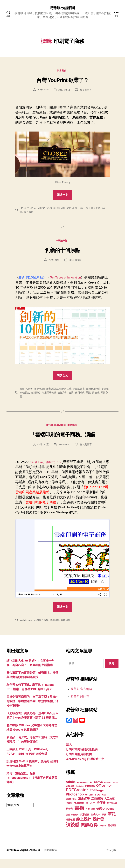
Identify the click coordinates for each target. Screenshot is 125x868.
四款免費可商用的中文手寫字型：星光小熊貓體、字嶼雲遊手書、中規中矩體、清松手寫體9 (32, 710)
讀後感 (105, 400)
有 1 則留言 (86, 453)
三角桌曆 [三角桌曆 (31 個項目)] (84, 807)
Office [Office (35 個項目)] (101, 794)
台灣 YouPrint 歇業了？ (62, 82)
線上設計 (84, 210)
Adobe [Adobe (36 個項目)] (71, 790)
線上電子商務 (98, 210)
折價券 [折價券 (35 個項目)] (101, 811)
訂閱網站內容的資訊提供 (82, 758)
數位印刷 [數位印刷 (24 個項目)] (112, 812)
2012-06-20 (64, 453)
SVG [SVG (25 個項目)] (97, 803)
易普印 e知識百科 (62, 8)
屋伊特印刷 (62, 210)
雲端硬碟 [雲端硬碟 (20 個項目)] (112, 834)
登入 (69, 753)
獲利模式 (88, 400)
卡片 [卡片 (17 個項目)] (87, 812)
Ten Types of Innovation (68, 280)
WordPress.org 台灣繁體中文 (85, 768)
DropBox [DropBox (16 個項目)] (108, 791)
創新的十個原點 (63, 253)
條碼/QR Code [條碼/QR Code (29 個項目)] (105, 817)
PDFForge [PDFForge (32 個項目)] (97, 799)
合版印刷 (70, 400)
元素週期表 (54, 396)
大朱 (57, 262)
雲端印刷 (68, 629)
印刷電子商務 (46, 210)
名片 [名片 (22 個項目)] (93, 812)
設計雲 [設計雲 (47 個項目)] (98, 828)
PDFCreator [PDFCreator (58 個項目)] (77, 798)
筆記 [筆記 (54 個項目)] (112, 823)
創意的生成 (68, 396)
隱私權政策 (54, 859)
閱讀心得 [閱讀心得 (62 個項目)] (89, 833)
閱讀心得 (25, 404)
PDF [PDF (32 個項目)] (110, 794)
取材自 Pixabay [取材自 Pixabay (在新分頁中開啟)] (62, 184)
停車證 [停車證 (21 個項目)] (69, 812)
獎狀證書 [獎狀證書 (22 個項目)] (85, 823)
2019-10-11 (64, 91)
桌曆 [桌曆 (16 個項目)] (93, 818)
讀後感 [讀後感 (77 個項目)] (73, 833)
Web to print (27, 629)
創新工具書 (82, 396)
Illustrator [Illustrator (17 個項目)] (80, 795)
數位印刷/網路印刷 (56, 434)
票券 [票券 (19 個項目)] (104, 823)
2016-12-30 (75, 262)
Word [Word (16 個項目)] (104, 803)
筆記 (97, 400)
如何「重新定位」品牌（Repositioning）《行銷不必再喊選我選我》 (32, 786)
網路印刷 (57, 629)
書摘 (79, 400)
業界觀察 (62, 72)
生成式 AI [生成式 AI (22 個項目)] (96, 823)
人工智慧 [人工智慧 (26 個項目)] (109, 807)
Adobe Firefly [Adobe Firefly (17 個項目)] (83, 791)
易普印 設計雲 (80, 705)
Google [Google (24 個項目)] (70, 794)
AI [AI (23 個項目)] (91, 791)
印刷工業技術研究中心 (49, 470)
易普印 (73, 210)
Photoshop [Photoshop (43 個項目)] (75, 803)
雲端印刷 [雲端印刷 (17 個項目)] (103, 834)
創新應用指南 (98, 396)
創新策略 (42, 400)
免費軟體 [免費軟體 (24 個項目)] (79, 812)
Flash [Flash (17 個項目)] (115, 791)
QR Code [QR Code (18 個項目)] (89, 803)
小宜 (45, 91)
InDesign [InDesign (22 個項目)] (90, 795)
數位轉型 (75, 434)
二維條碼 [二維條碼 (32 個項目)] (97, 807)
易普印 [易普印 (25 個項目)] (69, 817)
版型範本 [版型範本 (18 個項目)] (75, 823)
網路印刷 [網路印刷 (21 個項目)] (70, 828)
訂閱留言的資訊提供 (79, 763)
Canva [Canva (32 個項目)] (98, 791)
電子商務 (31, 214)
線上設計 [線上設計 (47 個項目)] (84, 828)
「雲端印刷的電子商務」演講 (63, 443)
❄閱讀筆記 (62, 243)
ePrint (23, 210)
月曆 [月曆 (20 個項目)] (87, 818)
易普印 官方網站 (81, 698)
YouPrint (32, 210)
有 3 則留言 (86, 91)
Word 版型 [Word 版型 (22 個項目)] (71, 807)
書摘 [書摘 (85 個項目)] (79, 817)
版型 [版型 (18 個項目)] (68, 823)
